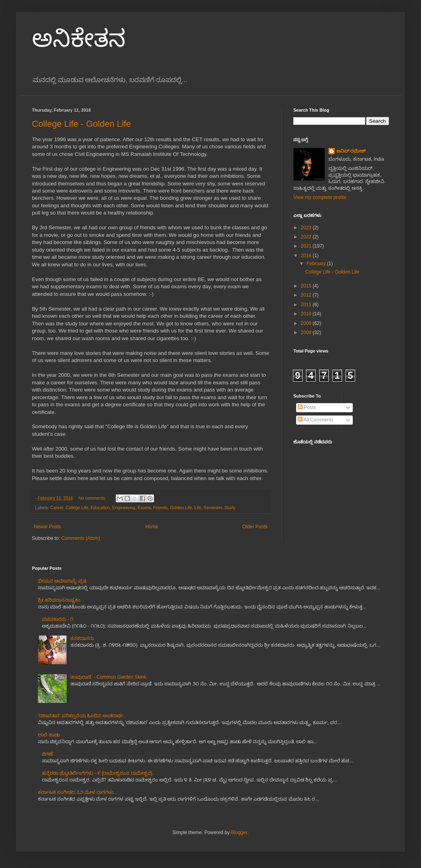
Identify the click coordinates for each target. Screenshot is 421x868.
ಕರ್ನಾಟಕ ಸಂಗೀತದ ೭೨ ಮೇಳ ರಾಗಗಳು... (78, 792)
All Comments (315, 420)
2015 (307, 286)
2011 (307, 305)
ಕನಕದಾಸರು (82, 638)
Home (152, 527)
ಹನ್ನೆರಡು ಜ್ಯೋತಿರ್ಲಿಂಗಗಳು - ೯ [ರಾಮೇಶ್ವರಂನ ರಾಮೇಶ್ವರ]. (98, 773)
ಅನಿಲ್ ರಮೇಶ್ (351, 151)
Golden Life (181, 508)
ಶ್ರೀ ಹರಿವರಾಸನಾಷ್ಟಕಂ (59, 600)
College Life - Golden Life (81, 124)
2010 (307, 314)
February (317, 264)
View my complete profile (320, 197)
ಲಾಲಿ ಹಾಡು (49, 735)
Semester (213, 508)
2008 (307, 333)
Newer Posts (47, 527)
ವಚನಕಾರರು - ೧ (58, 619)
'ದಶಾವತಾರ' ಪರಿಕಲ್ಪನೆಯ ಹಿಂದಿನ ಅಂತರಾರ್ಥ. (81, 716)
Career (57, 508)
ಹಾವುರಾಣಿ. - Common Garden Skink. (109, 677)
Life (198, 508)
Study (230, 508)
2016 (307, 256)
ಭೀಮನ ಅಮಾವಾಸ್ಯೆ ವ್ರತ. (62, 581)
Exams (144, 508)
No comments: (93, 498)
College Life (77, 508)
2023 (307, 228)
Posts (307, 407)
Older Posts (255, 527)
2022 (307, 237)
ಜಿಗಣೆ (47, 754)
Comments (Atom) (80, 538)
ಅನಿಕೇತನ (79, 38)
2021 (307, 246)
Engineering (124, 508)
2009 (307, 323)
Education (100, 508)
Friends (160, 508)
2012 (307, 295)
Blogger (239, 833)
